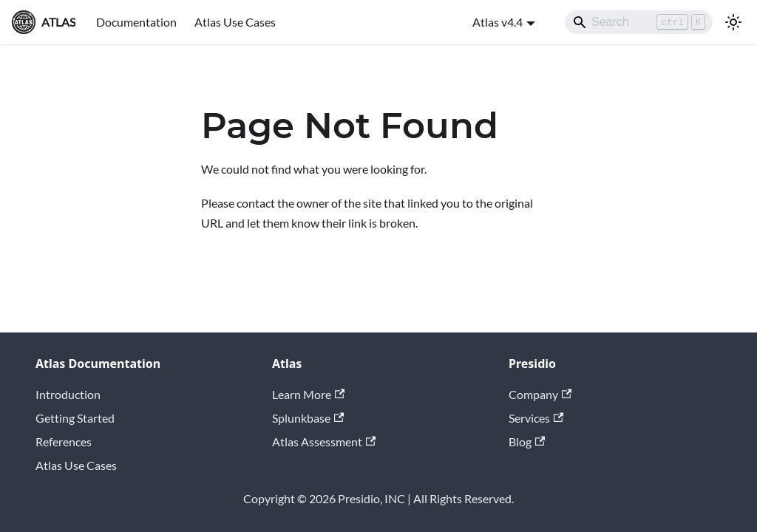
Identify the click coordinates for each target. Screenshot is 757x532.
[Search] (639, 22)
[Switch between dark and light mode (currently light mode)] (733, 22)
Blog (527, 441)
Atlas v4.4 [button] (498, 22)
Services (536, 418)
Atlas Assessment (324, 441)
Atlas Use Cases (235, 22)
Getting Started (75, 418)
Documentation (136, 22)
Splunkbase (308, 418)
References (64, 441)
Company (540, 394)
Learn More (308, 394)
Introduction (68, 394)
